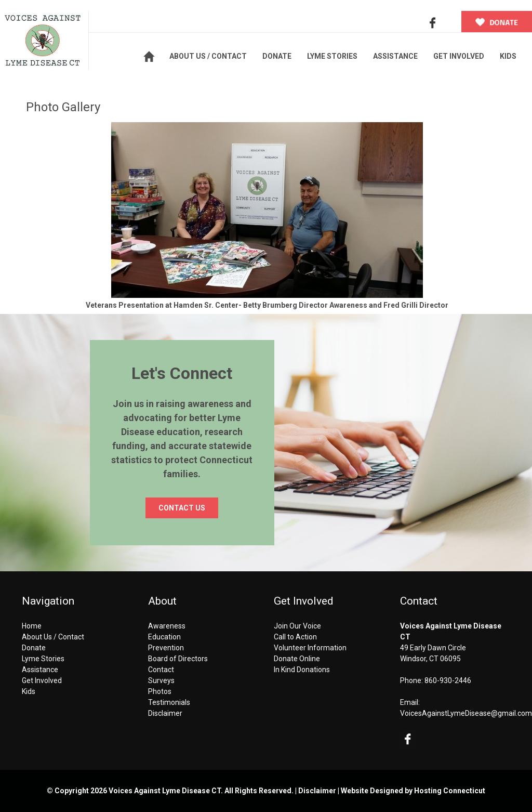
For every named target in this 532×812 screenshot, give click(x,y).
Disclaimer (165, 713)
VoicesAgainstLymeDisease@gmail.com (466, 713)
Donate (34, 648)
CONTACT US (182, 508)
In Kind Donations (302, 670)
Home (32, 626)
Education (164, 637)
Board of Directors (178, 659)
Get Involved (42, 680)
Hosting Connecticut (450, 791)
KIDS (508, 56)
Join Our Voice (297, 626)
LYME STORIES (332, 56)
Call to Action (295, 637)
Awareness (167, 626)
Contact (161, 670)
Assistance (40, 670)
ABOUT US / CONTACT (208, 56)
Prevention (166, 648)
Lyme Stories (43, 659)
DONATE (277, 56)
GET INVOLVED (459, 56)
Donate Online (297, 659)
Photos (160, 691)
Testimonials (169, 702)
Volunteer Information (310, 648)
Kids (29, 691)
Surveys (161, 680)
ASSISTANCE (395, 56)
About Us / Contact (53, 637)
